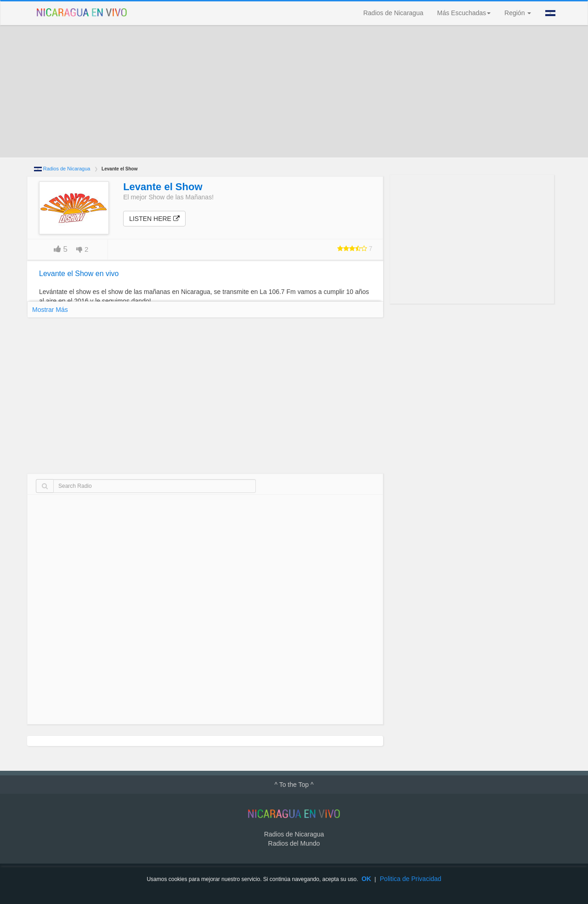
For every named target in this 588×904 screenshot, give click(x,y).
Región (518, 13)
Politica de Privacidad (411, 879)
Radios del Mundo (294, 843)
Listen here (154, 219)
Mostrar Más (50, 310)
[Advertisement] (294, 91)
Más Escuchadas (464, 13)
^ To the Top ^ (294, 785)
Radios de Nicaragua (393, 13)
